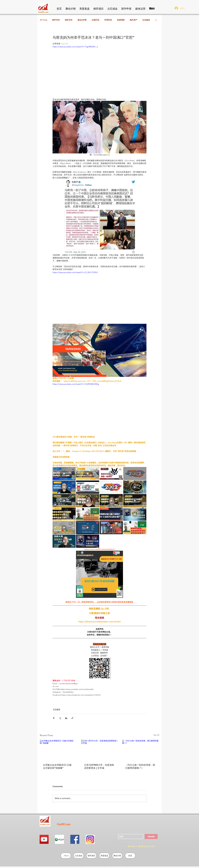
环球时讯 (108, 20)
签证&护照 (82, 20)
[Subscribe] (151, 837)
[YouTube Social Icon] (44, 839)
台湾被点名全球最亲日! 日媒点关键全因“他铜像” (57, 766)
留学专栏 (56, 20)
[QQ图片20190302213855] (90, 839)
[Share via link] (72, 718)
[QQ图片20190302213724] (59, 839)
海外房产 (134, 20)
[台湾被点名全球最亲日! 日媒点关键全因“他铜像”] (58, 750)
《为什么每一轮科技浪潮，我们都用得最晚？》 (140, 766)
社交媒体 (146, 20)
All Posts (43, 20)
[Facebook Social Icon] (75, 839)
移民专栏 (69, 20)
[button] (156, 20)
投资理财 (121, 20)
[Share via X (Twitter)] (60, 718)
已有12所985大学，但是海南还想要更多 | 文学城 (99, 766)
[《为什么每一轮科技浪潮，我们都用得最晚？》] (141, 750)
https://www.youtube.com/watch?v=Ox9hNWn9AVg (76, 384)
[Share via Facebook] (54, 718)
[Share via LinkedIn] (66, 718)
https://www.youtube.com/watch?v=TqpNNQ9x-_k (75, 47)
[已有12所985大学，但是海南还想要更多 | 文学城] (100, 750)
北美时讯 (95, 20)
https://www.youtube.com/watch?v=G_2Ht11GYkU (75, 272)
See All (156, 735)
